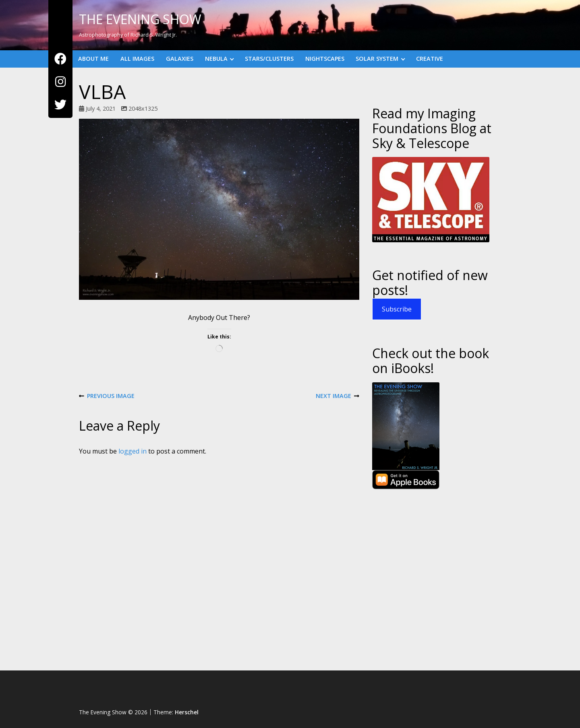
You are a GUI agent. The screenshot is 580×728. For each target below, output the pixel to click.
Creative (430, 59)
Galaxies (180, 59)
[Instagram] (60, 82)
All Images (137, 59)
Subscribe (397, 309)
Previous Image (107, 396)
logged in (133, 451)
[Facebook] (60, 59)
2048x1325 (143, 108)
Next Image (338, 396)
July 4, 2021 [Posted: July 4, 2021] (101, 108)
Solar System (377, 59)
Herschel (187, 712)
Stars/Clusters (269, 59)
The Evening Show (140, 19)
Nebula (216, 59)
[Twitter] (60, 105)
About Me (93, 59)
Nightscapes (325, 59)
